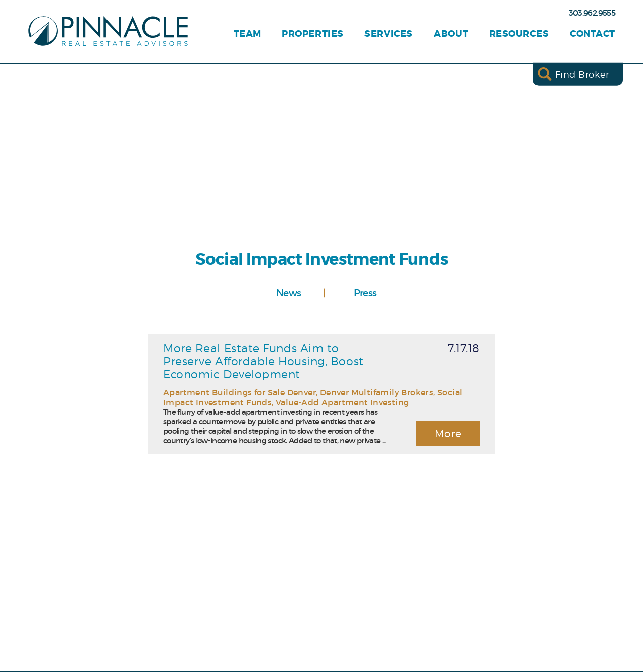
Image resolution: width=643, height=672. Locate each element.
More (448, 434)
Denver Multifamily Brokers (377, 392)
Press (365, 293)
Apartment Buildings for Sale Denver (240, 392)
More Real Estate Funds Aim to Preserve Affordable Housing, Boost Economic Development (263, 361)
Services (388, 34)
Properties (312, 34)
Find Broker (582, 74)
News (289, 293)
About (451, 34)
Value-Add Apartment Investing (343, 402)
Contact (593, 34)
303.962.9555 (592, 13)
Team (247, 34)
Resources (519, 34)
